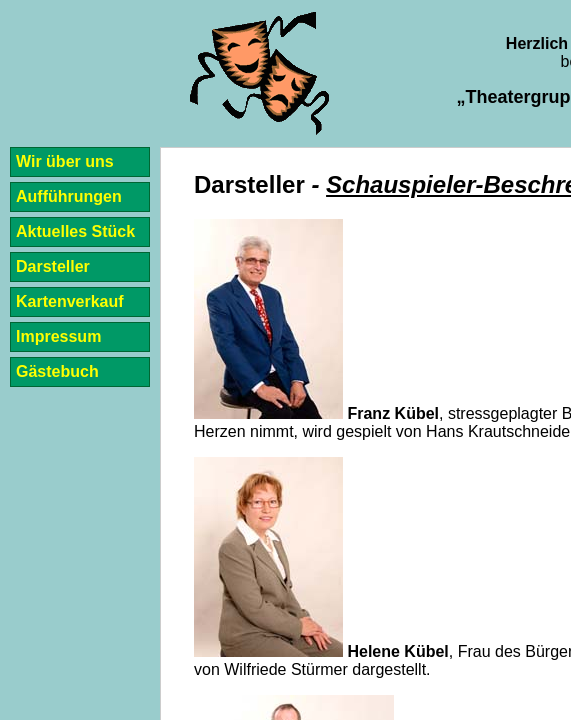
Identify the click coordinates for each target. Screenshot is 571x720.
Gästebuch (57, 371)
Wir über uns (65, 161)
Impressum (58, 336)
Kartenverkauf (70, 301)
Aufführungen (69, 196)
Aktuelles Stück (75, 231)
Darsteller (53, 266)
